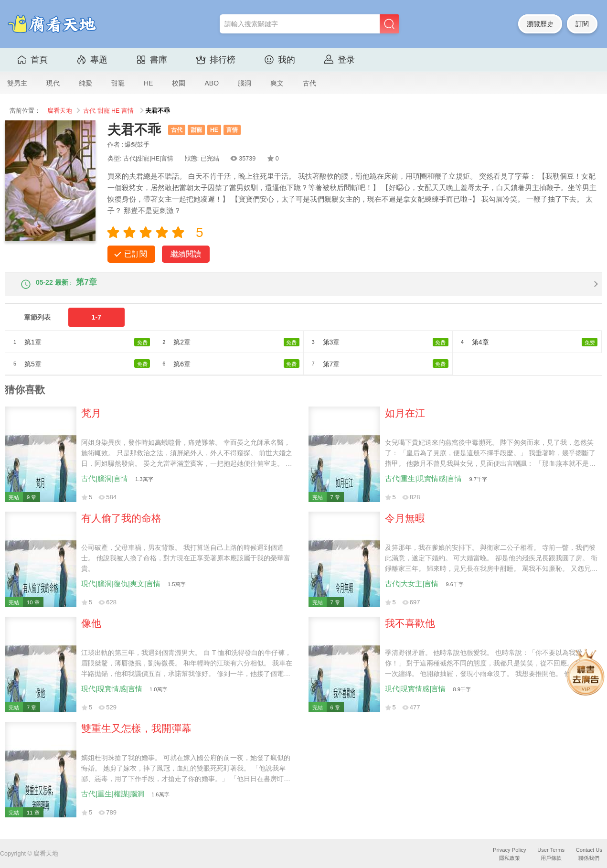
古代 (309, 83)
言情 (128, 111)
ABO (212, 83)
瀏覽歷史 (540, 24)
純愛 (85, 83)
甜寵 (118, 83)
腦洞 (245, 83)
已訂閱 (136, 254)
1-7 (96, 325)
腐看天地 (60, 111)
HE (148, 83)
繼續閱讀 (186, 254)
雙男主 (17, 83)
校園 (179, 83)
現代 (53, 83)
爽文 (277, 83)
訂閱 (582, 24)
